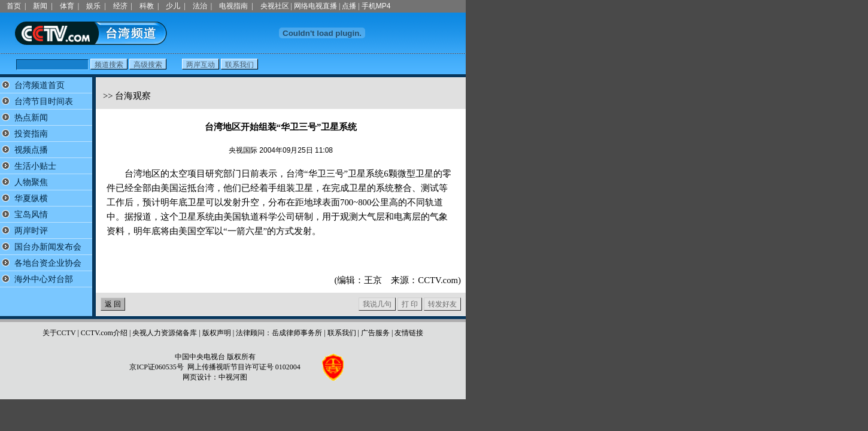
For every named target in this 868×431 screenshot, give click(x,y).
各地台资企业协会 (48, 263)
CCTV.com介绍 (104, 333)
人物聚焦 (31, 182)
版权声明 (217, 333)
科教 (147, 6)
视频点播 (31, 150)
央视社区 (275, 6)
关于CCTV (59, 333)
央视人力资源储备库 (165, 333)
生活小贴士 (35, 166)
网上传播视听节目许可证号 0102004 (244, 367)
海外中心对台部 (44, 279)
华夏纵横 (31, 198)
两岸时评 (31, 231)
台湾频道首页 (40, 85)
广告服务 (375, 333)
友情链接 (409, 333)
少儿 (173, 6)
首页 (14, 6)
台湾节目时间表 (44, 101)
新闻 (40, 6)
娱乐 (93, 6)
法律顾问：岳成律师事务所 (279, 333)
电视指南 (233, 6)
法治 (200, 6)
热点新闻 (31, 118)
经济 (120, 6)
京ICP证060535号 (157, 367)
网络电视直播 (315, 6)
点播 (349, 6)
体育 (67, 6)
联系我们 (342, 333)
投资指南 (31, 134)
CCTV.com (438, 280)
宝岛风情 (31, 215)
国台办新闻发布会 (48, 247)
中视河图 (233, 377)
